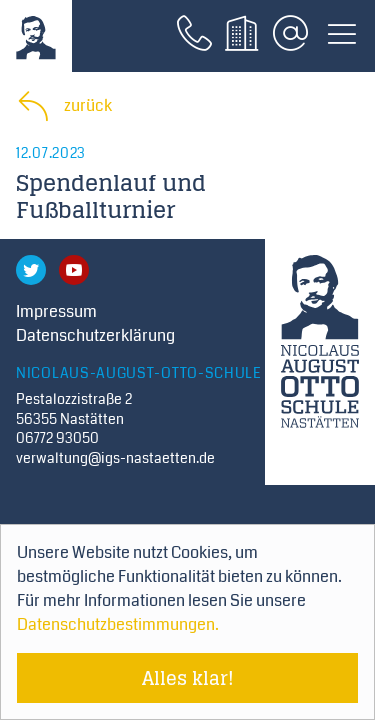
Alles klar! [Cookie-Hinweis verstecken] (188, 678)
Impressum (56, 311)
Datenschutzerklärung (95, 335)
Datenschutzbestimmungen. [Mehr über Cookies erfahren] (118, 624)
